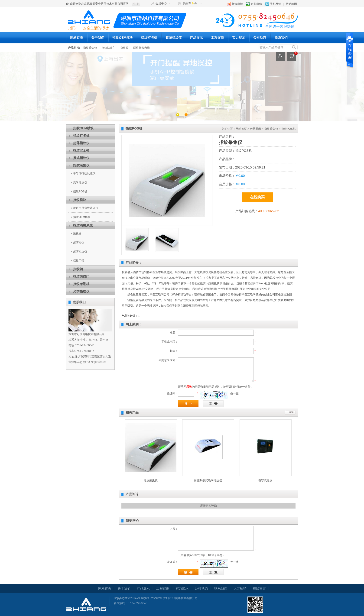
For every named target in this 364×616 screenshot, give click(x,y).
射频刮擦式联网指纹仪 (208, 480)
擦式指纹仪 (81, 158)
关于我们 (98, 38)
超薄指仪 (79, 243)
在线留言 (259, 588)
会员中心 (161, 3)
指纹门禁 (79, 261)
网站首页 (77, 38)
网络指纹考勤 (142, 48)
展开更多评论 (208, 506)
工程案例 (218, 38)
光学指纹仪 (80, 182)
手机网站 (276, 4)
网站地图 (291, 4)
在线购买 (257, 197)
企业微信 (256, 4)
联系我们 (281, 38)
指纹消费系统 (83, 225)
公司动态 (260, 38)
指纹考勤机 (81, 284)
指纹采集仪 (90, 48)
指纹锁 (78, 269)
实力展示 (239, 38)
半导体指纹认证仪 (84, 173)
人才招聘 (240, 588)
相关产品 (132, 412)
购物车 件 (190, 3)
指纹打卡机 (149, 38)
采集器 (77, 233)
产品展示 (196, 38)
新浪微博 (237, 4)
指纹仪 (124, 48)
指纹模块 (80, 200)
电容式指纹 (265, 480)
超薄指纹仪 (174, 38)
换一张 (234, 393)
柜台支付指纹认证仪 (86, 208)
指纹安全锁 (81, 150)
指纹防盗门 (109, 48)
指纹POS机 (80, 191)
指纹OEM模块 (123, 38)
